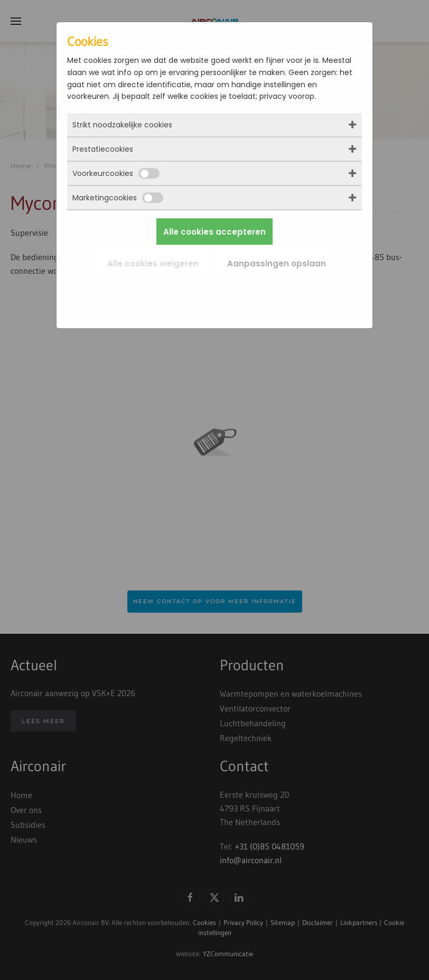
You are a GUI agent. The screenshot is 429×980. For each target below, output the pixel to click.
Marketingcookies (118, 198)
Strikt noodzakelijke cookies (122, 125)
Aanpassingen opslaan (277, 264)
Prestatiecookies (103, 149)
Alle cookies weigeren (153, 264)
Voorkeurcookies (116, 173)
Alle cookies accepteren (215, 232)
